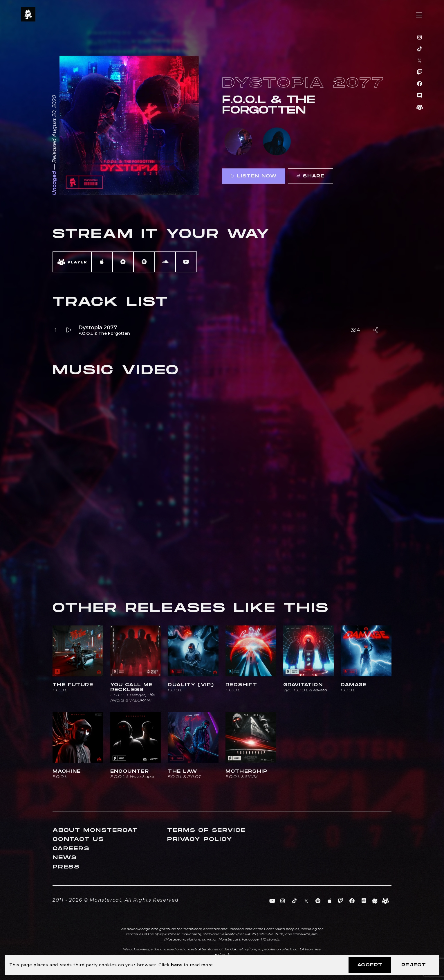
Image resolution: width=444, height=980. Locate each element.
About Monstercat (95, 830)
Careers (71, 849)
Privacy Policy (200, 839)
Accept (370, 965)
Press (66, 867)
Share (311, 176)
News (65, 858)
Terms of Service (206, 830)
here (177, 965)
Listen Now (254, 176)
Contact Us (78, 839)
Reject (414, 965)
